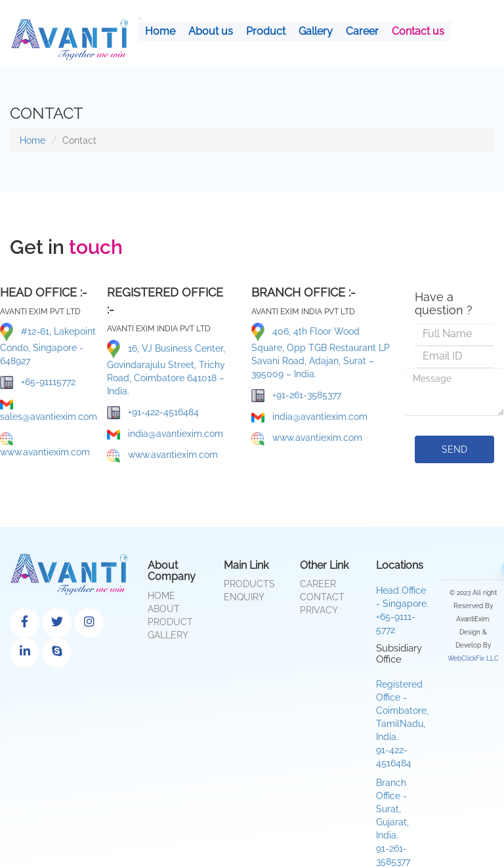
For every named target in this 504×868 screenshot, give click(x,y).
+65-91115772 (38, 382)
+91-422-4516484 (153, 413)
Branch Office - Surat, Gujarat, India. (392, 809)
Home (160, 31)
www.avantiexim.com (45, 445)
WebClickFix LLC (473, 658)
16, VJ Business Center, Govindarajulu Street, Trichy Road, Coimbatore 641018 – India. (166, 368)
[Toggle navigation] (140, 18)
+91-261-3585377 (296, 396)
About (164, 609)
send (454, 449)
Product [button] (266, 31)
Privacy (319, 610)
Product (170, 622)
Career (362, 31)
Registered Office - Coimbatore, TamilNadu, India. (402, 711)
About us (211, 31)
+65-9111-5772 (396, 623)
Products (249, 584)
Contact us (418, 31)
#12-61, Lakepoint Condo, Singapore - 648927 (48, 344)
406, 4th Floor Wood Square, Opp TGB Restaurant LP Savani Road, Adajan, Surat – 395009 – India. (321, 351)
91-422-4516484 (394, 756)
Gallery (316, 31)
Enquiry (244, 597)
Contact (322, 597)
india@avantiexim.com (165, 434)
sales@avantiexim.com (49, 411)
